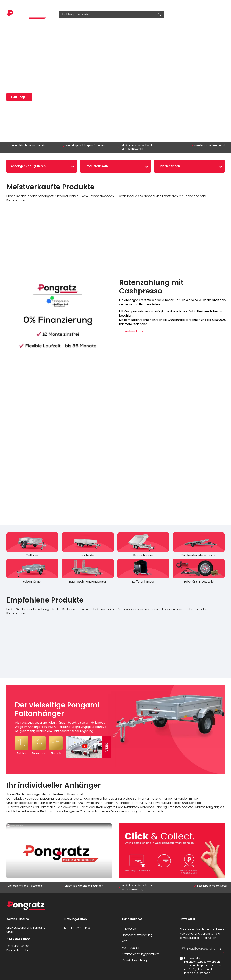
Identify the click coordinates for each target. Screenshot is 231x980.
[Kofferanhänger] (143, 572)
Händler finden (169, 166)
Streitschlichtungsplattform (141, 954)
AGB (125, 941)
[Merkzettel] (195, 15)
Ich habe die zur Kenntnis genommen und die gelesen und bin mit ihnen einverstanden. (203, 965)
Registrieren (35, 4)
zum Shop (18, 97)
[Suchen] (160, 15)
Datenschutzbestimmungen (202, 962)
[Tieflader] (32, 546)
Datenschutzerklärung (137, 935)
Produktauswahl (97, 166)
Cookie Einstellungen (136, 960)
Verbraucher (131, 948)
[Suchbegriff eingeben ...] (107, 15)
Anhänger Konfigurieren (28, 166)
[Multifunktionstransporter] (199, 546)
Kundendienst (132, 919)
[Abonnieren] (221, 949)
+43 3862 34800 (18, 939)
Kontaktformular (18, 950)
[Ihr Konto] (204, 15)
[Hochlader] (88, 546)
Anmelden (14, 4)
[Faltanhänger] (32, 572)
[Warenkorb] (213, 15)
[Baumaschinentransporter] (88, 572)
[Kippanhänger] (143, 546)
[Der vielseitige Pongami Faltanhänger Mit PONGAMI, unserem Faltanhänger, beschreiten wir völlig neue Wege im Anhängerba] (115, 730)
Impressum (130, 929)
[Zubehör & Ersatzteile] (199, 572)
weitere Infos (134, 331)
